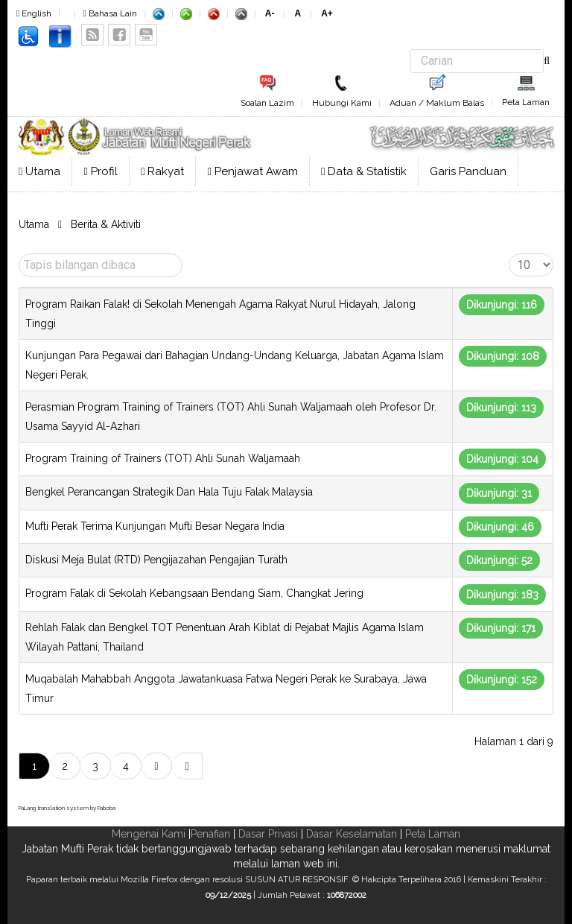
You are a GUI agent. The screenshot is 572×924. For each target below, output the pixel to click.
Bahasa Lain (109, 13)
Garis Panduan (468, 171)
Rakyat (162, 171)
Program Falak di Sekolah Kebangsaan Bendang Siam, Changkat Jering (194, 593)
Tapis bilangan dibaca (19, 254)
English (34, 13)
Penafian (210, 834)
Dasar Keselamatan (352, 834)
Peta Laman (526, 102)
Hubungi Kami (342, 103)
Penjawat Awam (252, 171)
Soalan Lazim (267, 103)
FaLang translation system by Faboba (67, 808)
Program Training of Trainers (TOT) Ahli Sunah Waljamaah (163, 458)
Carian (410, 50)
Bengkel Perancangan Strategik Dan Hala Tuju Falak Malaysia (169, 492)
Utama (39, 171)
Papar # (509, 254)
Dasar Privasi (268, 834)
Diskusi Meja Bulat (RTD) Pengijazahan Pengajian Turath (156, 560)
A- (270, 13)
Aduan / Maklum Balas (437, 103)
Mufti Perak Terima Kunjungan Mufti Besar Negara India (155, 526)
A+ (327, 13)
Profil (100, 171)
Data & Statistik (364, 171)
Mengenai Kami (149, 834)
